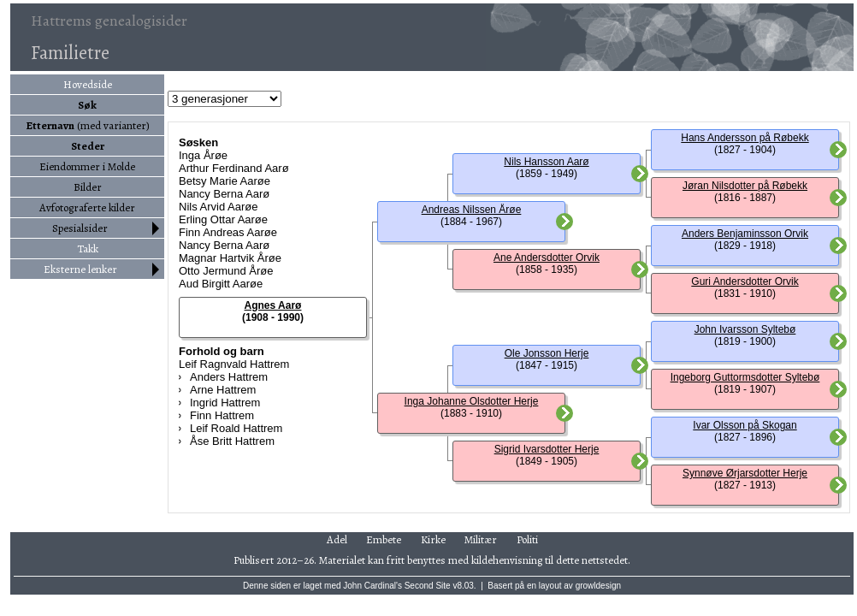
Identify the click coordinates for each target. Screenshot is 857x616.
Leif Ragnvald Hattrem (234, 364)
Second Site (428, 586)
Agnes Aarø (273, 305)
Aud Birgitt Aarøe (221, 284)
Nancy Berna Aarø (224, 194)
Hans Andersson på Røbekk (745, 138)
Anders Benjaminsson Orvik (745, 234)
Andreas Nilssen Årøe (472, 210)
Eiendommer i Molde (87, 166)
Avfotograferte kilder (87, 207)
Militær (481, 539)
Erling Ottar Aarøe (223, 219)
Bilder (88, 187)
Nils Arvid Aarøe (218, 207)
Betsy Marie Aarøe (225, 181)
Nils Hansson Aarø (546, 162)
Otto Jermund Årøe (226, 271)
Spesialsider (80, 228)
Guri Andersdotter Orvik (745, 281)
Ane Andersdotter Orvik (547, 258)
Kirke (433, 539)
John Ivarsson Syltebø (745, 329)
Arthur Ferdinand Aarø (234, 168)
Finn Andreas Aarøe (228, 232)
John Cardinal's (372, 586)
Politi (527, 539)
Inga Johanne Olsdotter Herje (472, 401)
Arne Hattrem (223, 390)
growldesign (598, 586)
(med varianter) (88, 125)
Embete (384, 539)
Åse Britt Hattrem (232, 441)
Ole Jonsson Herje (547, 353)
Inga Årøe (203, 155)
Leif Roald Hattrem (236, 428)
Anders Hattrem (229, 377)
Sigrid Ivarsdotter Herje (547, 449)
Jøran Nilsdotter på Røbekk (745, 186)
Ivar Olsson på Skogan (745, 425)
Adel (337, 539)
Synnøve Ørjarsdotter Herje (745, 473)
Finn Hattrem (222, 415)
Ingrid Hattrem (225, 403)
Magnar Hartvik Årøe (230, 258)
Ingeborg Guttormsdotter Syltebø (745, 377)
